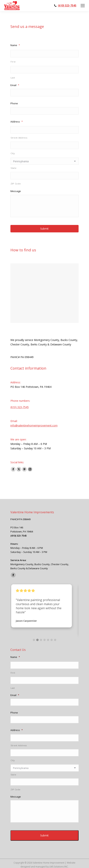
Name (15, 45)
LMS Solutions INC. (59, 860)
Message (16, 191)
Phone (14, 103)
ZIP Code (16, 184)
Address (17, 122)
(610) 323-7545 (67, 6)
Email (15, 85)
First (13, 62)
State (13, 168)
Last (13, 78)
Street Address (19, 138)
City (13, 153)
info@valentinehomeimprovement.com (34, 425)
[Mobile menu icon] (83, 6)
